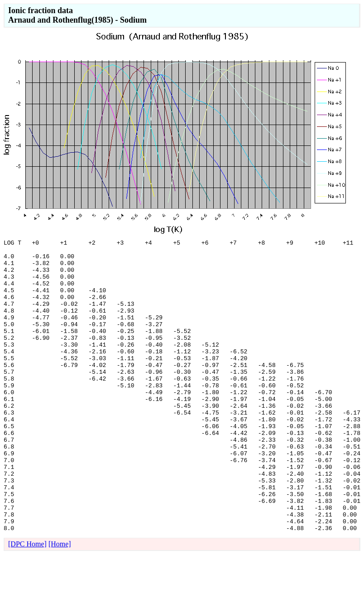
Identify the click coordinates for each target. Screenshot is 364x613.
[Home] (60, 602)
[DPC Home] (27, 602)
